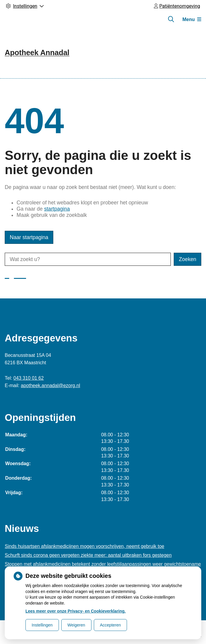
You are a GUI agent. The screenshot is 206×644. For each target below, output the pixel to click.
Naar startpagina (29, 237)
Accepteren (111, 625)
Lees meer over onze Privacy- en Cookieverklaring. (76, 611)
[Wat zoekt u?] (88, 259)
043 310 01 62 (28, 378)
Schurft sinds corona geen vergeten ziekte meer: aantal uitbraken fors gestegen (88, 555)
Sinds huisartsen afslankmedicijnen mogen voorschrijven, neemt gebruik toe (85, 546)
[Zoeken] (171, 19)
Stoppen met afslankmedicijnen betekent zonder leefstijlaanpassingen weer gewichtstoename (103, 564)
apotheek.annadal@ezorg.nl (50, 385)
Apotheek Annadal (37, 53)
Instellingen (42, 625)
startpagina (57, 209)
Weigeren (76, 625)
